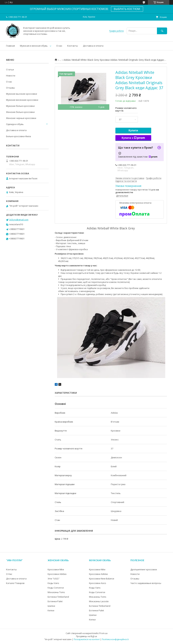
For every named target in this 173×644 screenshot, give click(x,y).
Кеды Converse (56, 588)
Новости (11, 76)
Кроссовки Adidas (57, 574)
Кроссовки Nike (56, 569)
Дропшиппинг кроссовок (144, 569)
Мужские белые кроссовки (20, 106)
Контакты (73, 46)
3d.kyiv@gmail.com (19, 220)
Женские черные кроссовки (21, 118)
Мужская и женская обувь (34, 46)
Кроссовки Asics (98, 583)
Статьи (10, 69)
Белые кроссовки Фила (18, 136)
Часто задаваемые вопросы (146, 583)
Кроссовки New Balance (102, 579)
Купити (133, 130)
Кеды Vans (53, 583)
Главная (10, 46)
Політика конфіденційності (115, 639)
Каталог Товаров (15, 583)
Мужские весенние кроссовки (22, 100)
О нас (59, 46)
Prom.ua (103, 633)
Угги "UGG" (54, 579)
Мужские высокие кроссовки (22, 94)
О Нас (9, 574)
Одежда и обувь (15, 124)
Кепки (51, 610)
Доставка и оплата (93, 46)
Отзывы (10, 88)
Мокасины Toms (56, 592)
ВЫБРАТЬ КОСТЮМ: (127, 9)
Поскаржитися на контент (87, 639)
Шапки (51, 606)
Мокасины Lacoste (99, 601)
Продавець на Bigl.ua (86, 636)
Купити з (133, 138)
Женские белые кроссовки (20, 112)
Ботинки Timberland (58, 597)
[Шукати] (162, 31)
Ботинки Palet (55, 601)
